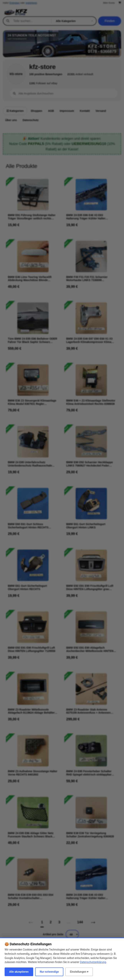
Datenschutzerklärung (93, 962)
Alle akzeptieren (19, 972)
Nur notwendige (49, 972)
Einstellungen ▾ (79, 972)
